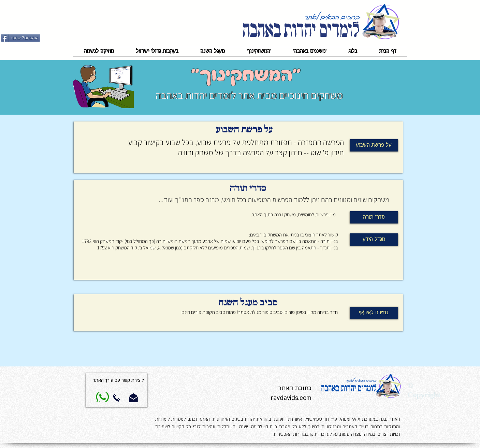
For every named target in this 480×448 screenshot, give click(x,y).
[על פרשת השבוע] (374, 145)
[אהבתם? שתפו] (20, 38)
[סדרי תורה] (374, 217)
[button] (310, 52)
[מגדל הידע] (374, 240)
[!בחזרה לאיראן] (374, 313)
